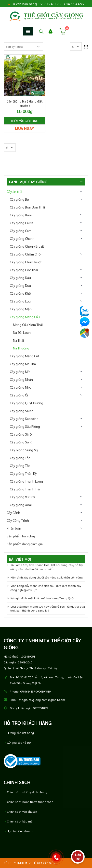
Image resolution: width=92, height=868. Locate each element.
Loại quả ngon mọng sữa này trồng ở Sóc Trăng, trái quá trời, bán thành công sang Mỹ (48, 608)
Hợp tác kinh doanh (20, 831)
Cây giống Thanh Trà (25, 489)
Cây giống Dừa (20, 285)
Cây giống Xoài (21, 505)
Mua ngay (25, 128)
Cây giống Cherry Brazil (27, 246)
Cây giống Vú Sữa (22, 497)
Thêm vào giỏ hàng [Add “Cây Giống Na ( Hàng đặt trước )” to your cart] (24, 121)
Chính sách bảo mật (20, 821)
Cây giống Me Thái (23, 364)
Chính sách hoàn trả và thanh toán (30, 802)
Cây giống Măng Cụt (25, 356)
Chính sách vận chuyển (22, 812)
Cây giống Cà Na (22, 223)
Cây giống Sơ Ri (21, 442)
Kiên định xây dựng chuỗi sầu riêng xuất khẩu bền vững (47, 577)
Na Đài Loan (22, 332)
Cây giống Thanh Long (26, 481)
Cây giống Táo (20, 465)
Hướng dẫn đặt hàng (20, 733)
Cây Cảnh (13, 512)
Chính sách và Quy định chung (27, 792)
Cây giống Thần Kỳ (23, 473)
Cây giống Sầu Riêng (25, 426)
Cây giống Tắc (20, 458)
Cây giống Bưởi (21, 215)
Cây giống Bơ (19, 199)
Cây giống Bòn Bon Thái (27, 207)
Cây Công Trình (18, 520)
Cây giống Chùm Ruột (26, 262)
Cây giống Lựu (20, 301)
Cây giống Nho (21, 387)
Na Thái (18, 340)
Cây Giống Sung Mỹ (24, 450)
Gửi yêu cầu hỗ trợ (19, 743)
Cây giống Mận (21, 309)
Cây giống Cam (21, 231)
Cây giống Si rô (21, 434)
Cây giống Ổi (19, 395)
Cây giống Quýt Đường (26, 403)
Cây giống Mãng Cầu (25, 317)
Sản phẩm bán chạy (21, 536)
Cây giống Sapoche (24, 418)
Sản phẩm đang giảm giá (25, 544)
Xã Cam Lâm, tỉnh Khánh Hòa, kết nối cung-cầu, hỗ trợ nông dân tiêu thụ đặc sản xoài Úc (46, 567)
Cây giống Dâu (20, 278)
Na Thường (21, 348)
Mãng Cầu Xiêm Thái (28, 324)
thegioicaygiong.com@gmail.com (42, 700)
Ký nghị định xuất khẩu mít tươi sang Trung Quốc (43, 598)
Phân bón (14, 528)
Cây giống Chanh (22, 238)
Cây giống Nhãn (21, 379)
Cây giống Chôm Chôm (27, 254)
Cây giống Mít (20, 371)
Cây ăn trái (14, 191)
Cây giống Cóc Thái (24, 270)
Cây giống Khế (20, 293)
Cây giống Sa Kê (22, 411)
